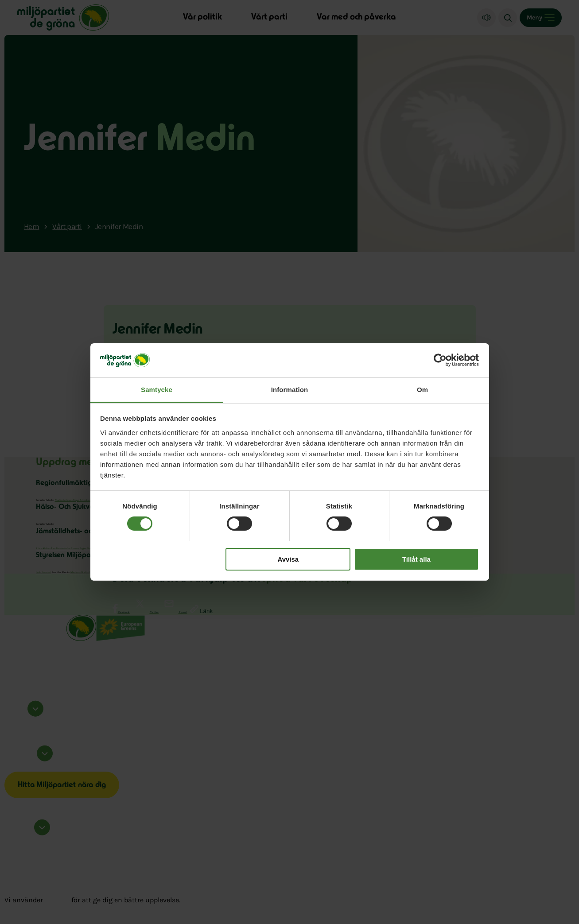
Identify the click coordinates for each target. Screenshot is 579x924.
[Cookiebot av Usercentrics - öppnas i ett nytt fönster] (440, 360)
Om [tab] (422, 390)
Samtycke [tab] (157, 390)
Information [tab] (290, 390)
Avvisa (288, 559)
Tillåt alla (416, 559)
